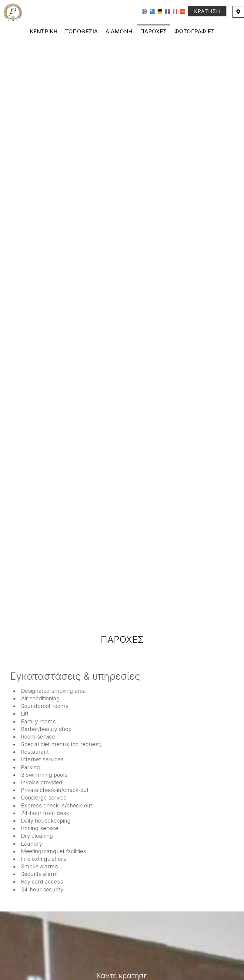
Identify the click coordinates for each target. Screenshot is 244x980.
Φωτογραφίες (194, 31)
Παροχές (153, 31)
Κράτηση (207, 11)
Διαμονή (119, 31)
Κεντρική (44, 31)
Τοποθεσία (82, 31)
